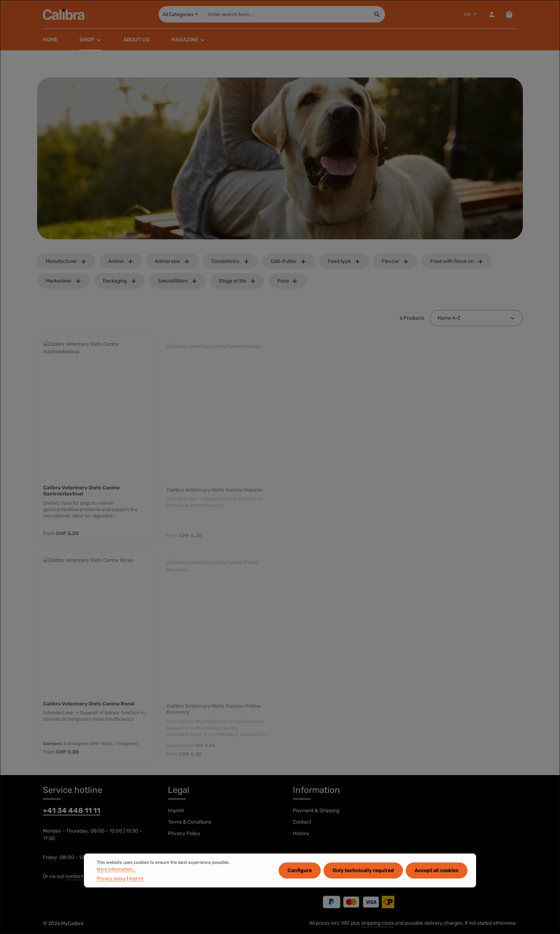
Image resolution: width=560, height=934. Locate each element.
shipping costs (377, 923)
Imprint (176, 811)
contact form (80, 876)
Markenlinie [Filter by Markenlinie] (64, 281)
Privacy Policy (184, 833)
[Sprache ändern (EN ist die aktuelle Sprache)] (470, 14)
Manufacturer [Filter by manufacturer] (66, 261)
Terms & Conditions (190, 822)
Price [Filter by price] (287, 281)
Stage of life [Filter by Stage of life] (237, 281)
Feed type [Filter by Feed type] (344, 261)
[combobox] (285, 14)
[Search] (377, 14)
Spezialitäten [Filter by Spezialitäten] (178, 281)
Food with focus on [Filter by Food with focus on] (457, 261)
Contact (302, 822)
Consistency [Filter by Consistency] (231, 261)
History (301, 833)
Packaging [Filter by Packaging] (120, 281)
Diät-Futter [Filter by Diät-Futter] (289, 261)
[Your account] (492, 14)
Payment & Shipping (316, 811)
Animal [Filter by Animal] (121, 261)
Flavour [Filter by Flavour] (395, 261)
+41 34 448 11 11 (72, 810)
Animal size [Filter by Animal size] (172, 261)
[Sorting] (476, 318)
